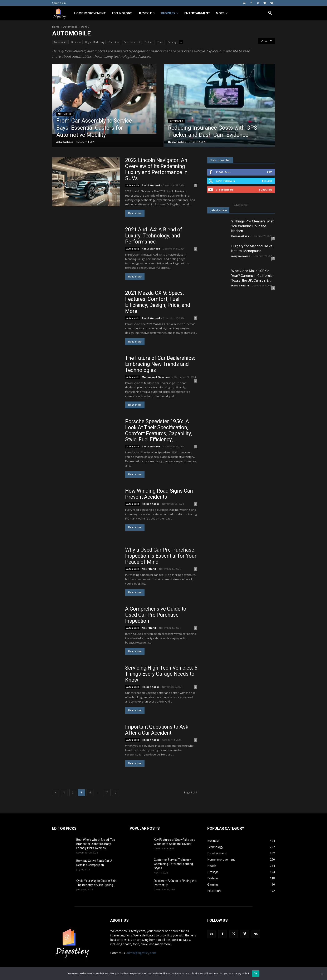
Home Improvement (90, 13)
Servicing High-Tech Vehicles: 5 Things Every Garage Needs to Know (161, 674)
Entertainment (197, 13)
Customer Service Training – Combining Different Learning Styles (173, 864)
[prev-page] (56, 792)
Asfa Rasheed (65, 142)
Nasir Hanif (149, 569)
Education (114, 42)
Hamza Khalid (240, 285)
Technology (122, 13)
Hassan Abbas (177, 142)
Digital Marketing (95, 42)
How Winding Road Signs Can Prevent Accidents (159, 494)
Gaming (172, 42)
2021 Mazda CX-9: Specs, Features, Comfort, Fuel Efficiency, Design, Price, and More (158, 302)
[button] (270, 13)
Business (170, 13)
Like (270, 172)
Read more (135, 213)
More (222, 13)
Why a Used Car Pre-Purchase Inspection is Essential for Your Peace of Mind (161, 556)
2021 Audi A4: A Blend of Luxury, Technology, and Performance (154, 236)
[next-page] (116, 792)
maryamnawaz (241, 256)
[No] (322, 974)
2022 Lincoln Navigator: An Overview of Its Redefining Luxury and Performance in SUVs (156, 169)
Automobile (70, 27)
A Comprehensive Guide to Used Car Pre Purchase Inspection (156, 615)
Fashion (149, 42)
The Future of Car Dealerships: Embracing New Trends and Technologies (160, 364)
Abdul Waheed (151, 185)
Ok (256, 973)
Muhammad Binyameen (157, 377)
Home (56, 27)
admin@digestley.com (141, 953)
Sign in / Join (59, 3)
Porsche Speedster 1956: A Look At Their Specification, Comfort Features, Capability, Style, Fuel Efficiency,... (158, 430)
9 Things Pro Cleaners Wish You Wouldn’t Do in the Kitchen (253, 226)
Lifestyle (146, 13)
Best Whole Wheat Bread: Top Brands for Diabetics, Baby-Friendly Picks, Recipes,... (96, 844)
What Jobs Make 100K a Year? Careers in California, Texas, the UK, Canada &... (252, 276)
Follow (267, 181)
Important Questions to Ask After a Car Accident (157, 730)
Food (160, 42)
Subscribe (265, 190)
